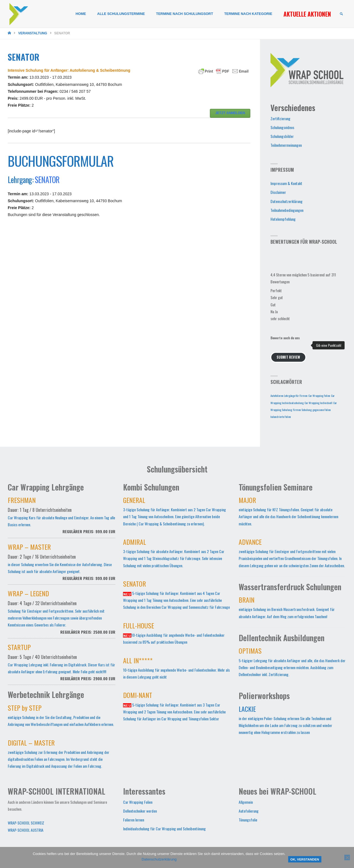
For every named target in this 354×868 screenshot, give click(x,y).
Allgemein (246, 802)
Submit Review (288, 357)
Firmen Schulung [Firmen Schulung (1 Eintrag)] (302, 410)
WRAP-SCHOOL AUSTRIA (26, 830)
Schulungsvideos (282, 127)
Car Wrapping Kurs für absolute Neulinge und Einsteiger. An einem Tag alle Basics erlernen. (62, 518)
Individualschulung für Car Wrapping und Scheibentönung (164, 829)
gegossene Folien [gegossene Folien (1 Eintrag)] (322, 410)
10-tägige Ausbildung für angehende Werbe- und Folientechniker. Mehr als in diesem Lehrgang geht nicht (176, 669)
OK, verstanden (305, 859)
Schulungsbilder (282, 136)
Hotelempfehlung (283, 219)
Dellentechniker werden (140, 811)
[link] (341, 14)
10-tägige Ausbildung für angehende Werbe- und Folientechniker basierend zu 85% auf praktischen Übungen (174, 634)
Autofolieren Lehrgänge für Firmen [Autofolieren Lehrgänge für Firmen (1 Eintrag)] (289, 396)
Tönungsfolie (248, 820)
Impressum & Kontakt (286, 183)
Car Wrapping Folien (138, 802)
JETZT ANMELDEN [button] (230, 113)
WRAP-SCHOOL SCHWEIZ (26, 823)
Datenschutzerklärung (287, 201)
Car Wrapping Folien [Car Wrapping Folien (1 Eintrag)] (319, 396)
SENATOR (47, 180)
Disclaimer (278, 192)
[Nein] (347, 857)
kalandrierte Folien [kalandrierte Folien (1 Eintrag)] (281, 417)
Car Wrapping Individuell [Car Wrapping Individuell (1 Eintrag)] (318, 403)
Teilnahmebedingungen (287, 210)
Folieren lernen (134, 820)
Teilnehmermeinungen (286, 145)
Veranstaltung (33, 33)
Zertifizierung (280, 118)
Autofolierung (249, 811)
